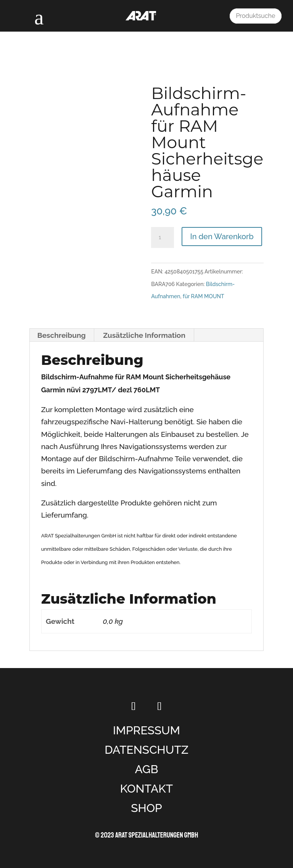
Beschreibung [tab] (62, 335)
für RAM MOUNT (204, 296)
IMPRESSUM (146, 730)
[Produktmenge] (163, 238)
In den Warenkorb (222, 237)
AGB (146, 769)
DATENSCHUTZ (146, 750)
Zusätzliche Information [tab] (144, 335)
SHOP (146, 808)
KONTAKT (147, 789)
